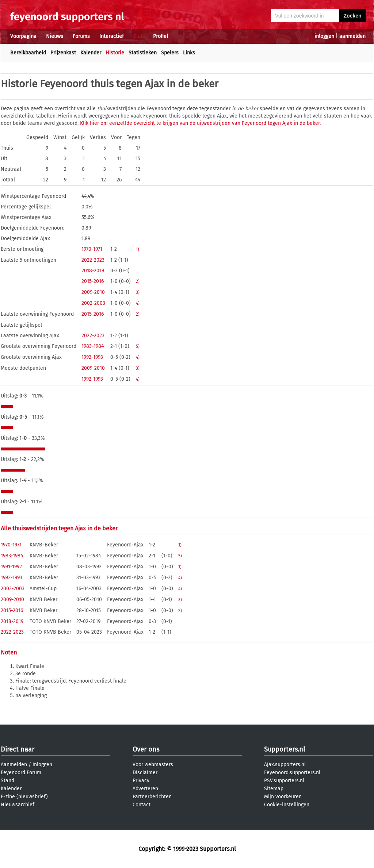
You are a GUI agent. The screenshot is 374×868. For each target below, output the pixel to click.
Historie (115, 53)
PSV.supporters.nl (284, 781)
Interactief (112, 36)
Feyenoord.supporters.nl (292, 773)
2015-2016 (93, 281)
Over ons (146, 749)
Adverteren (145, 789)
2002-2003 (93, 303)
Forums (81, 36)
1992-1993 (92, 357)
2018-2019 (93, 271)
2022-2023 (93, 260)
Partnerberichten (152, 797)
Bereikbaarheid (28, 53)
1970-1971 (92, 249)
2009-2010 (93, 292)
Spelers (170, 53)
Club (138, 36)
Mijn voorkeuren (283, 797)
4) (138, 303)
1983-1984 (93, 346)
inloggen (324, 36)
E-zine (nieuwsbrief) (24, 797)
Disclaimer (145, 773)
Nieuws (55, 36)
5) (138, 346)
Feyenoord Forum (21, 773)
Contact (142, 805)
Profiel (161, 36)
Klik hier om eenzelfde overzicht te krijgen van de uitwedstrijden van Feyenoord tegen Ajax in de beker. (200, 123)
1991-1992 (11, 567)
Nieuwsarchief (18, 805)
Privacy (141, 781)
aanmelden (352, 36)
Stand (7, 781)
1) (138, 249)
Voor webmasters (153, 765)
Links (189, 53)
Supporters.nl (285, 749)
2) (138, 281)
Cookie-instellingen (287, 805)
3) (138, 292)
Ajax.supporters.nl (285, 765)
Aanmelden (14, 765)
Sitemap (274, 789)
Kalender (91, 53)
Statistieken (143, 53)
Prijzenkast (63, 53)
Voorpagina (23, 36)
